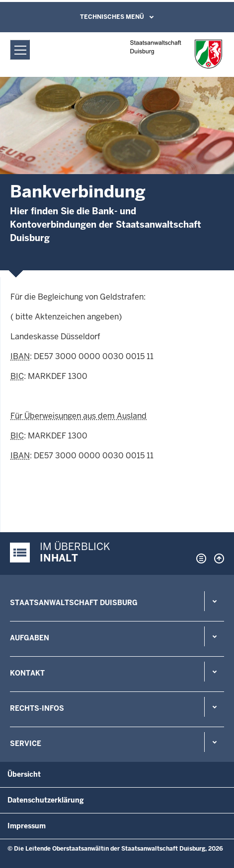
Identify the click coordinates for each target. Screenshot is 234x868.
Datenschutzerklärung (46, 800)
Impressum (27, 826)
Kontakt (27, 673)
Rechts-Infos (37, 708)
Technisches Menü (112, 17)
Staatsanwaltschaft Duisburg (74, 603)
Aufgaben (30, 638)
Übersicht (24, 774)
